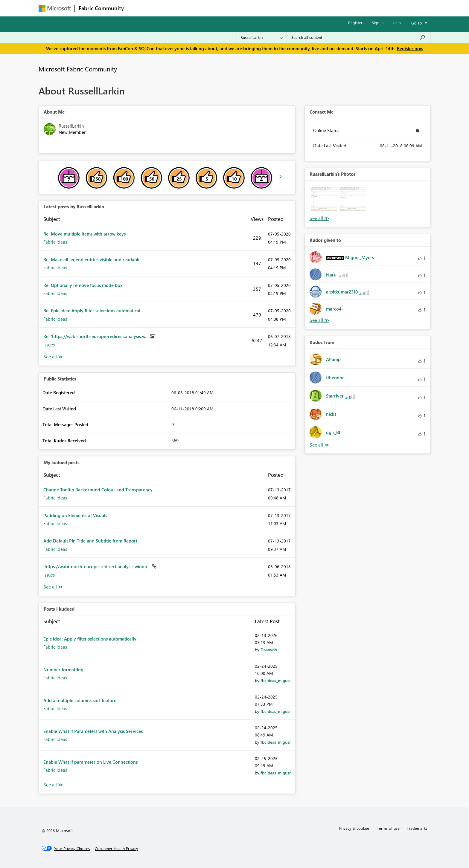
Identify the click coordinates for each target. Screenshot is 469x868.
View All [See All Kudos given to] (319, 320)
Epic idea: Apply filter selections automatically (90, 639)
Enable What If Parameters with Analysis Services (93, 731)
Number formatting (63, 670)
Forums (137, 8)
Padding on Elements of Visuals (75, 515)
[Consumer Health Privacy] (116, 849)
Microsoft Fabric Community (78, 69)
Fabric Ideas (55, 242)
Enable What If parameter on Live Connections (90, 762)
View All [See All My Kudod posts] (53, 587)
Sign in (378, 23)
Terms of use (388, 828)
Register (355, 23)
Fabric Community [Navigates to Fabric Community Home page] (101, 8)
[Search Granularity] (262, 37)
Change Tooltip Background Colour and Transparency (98, 490)
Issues (49, 345)
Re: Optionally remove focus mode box (83, 285)
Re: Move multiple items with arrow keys (84, 234)
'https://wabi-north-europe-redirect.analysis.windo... (98, 566)
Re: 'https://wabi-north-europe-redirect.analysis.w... (97, 336)
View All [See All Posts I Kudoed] (53, 785)
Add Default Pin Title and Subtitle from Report (90, 541)
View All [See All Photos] (319, 218)
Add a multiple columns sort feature (80, 700)
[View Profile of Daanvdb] (269, 650)
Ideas (188, 8)
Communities (215, 8)
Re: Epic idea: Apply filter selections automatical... (94, 311)
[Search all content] (358, 37)
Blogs (242, 8)
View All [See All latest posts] (53, 357)
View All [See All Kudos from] (319, 445)
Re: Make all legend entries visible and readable (92, 259)
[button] (324, 200)
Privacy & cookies (354, 828)
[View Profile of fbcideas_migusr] (276, 680)
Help (397, 23)
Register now (410, 48)
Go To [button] (417, 23)
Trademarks (417, 828)
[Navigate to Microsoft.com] (55, 8)
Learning (265, 8)
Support (290, 8)
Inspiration (164, 8)
